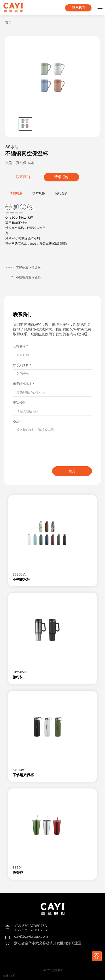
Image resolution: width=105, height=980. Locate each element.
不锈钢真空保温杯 (28, 268)
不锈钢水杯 (21, 579)
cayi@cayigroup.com (31, 937)
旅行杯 (18, 677)
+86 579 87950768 (31, 926)
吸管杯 (18, 873)
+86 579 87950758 (31, 930)
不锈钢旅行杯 (23, 775)
